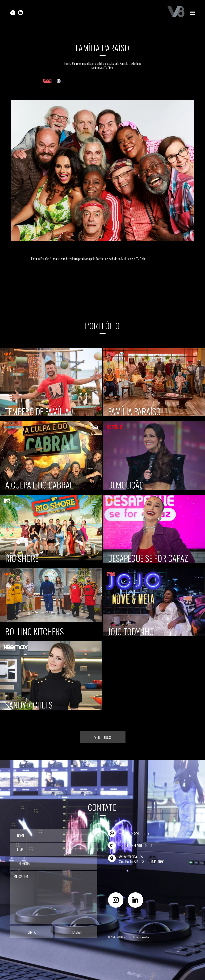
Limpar (33, 932)
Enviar (77, 932)
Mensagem (54, 898)
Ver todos (103, 737)
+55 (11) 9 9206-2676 (135, 833)
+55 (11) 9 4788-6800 (135, 845)
